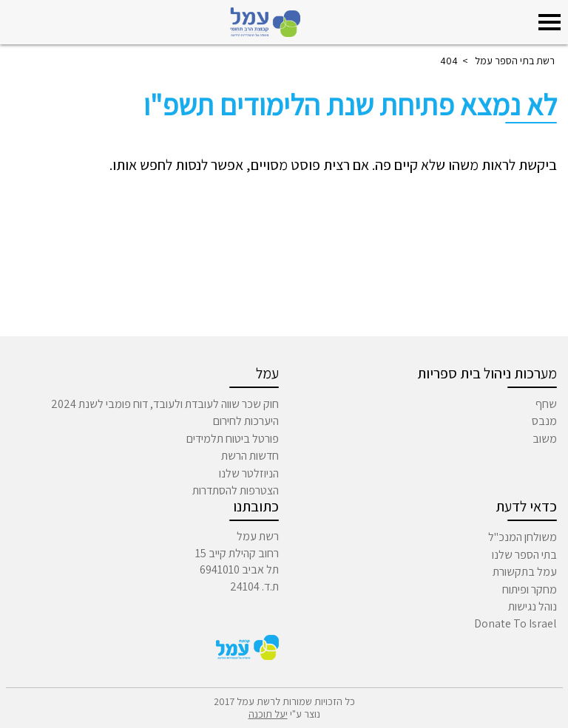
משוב (545, 439)
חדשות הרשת (250, 456)
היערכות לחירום (246, 421)
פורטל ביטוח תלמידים (233, 439)
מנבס (544, 421)
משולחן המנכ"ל (523, 537)
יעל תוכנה (268, 714)
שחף (546, 404)
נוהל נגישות (532, 606)
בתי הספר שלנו (524, 555)
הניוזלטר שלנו (249, 473)
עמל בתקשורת (525, 572)
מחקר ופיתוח (530, 589)
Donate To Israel (515, 623)
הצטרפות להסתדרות (236, 490)
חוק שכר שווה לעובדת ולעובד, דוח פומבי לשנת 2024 (165, 404)
